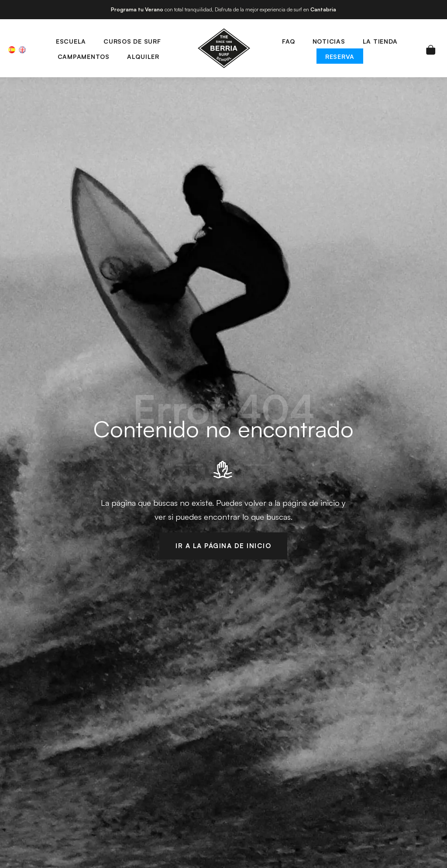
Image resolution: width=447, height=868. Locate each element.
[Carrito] (431, 48)
